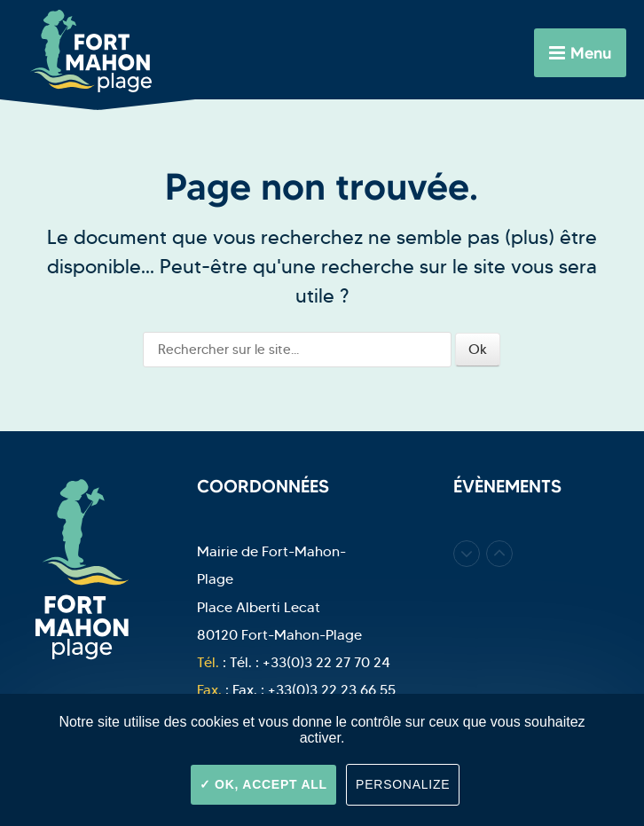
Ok (478, 349)
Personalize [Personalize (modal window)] (403, 784)
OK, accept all (263, 784)
